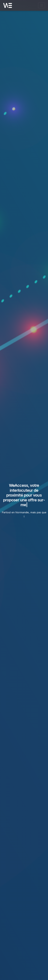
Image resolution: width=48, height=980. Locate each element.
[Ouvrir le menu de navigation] (42, 5)
